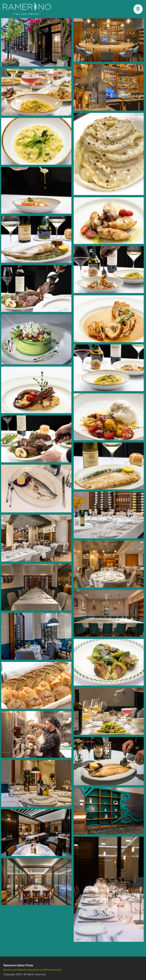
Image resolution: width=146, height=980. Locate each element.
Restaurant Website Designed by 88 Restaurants (33, 970)
